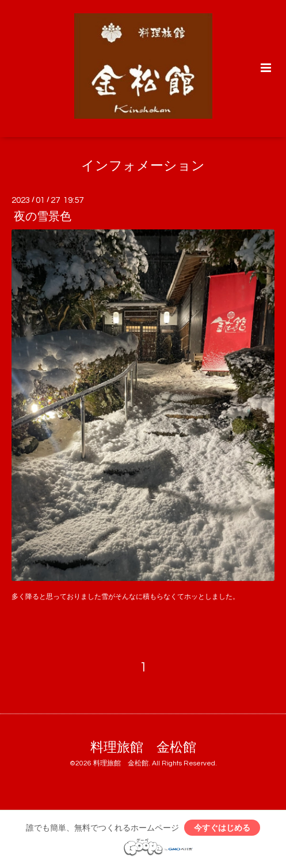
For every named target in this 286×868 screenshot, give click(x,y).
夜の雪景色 (43, 217)
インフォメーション (143, 166)
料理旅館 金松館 (143, 747)
